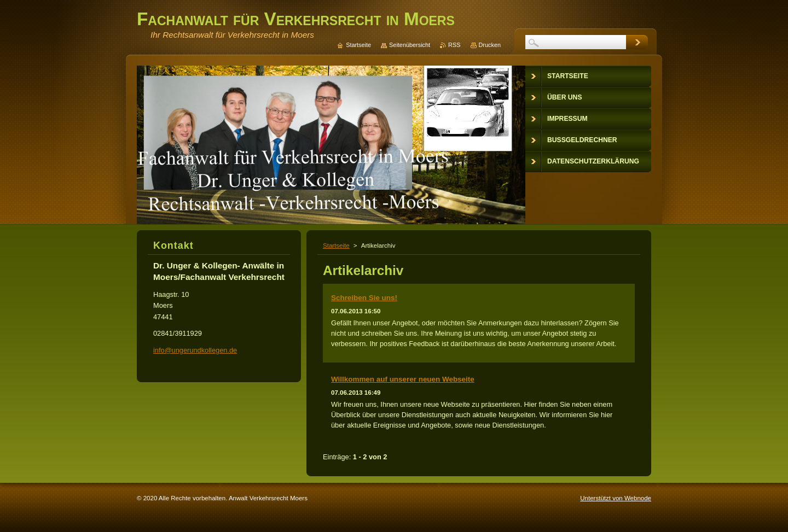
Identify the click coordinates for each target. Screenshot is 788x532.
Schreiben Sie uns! (364, 298)
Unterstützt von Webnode (616, 498)
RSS (454, 45)
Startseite (336, 245)
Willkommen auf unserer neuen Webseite (403, 379)
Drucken (490, 45)
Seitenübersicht (410, 45)
